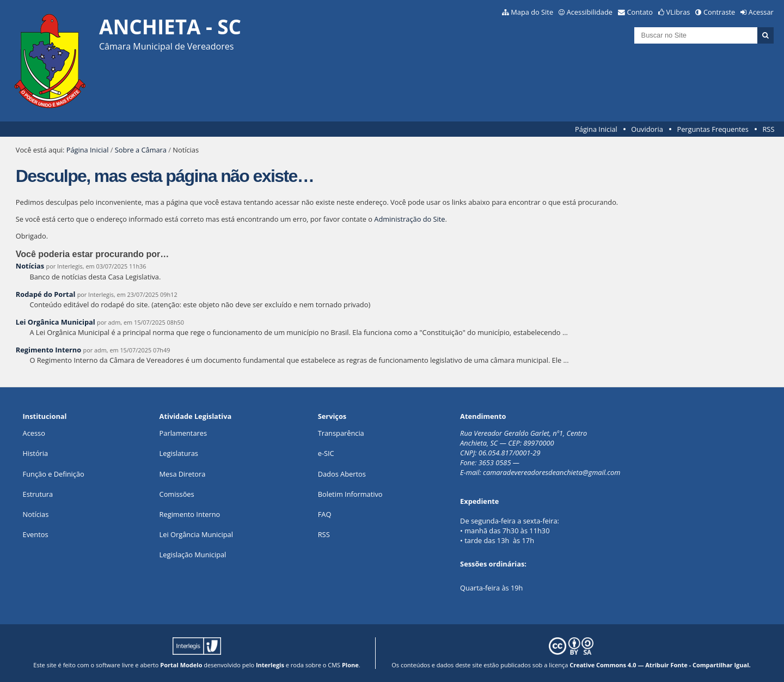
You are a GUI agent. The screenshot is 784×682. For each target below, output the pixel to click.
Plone (350, 665)
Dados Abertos (342, 474)
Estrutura (38, 494)
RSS (768, 129)
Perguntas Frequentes (712, 129)
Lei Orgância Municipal (196, 534)
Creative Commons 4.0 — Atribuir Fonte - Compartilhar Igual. (660, 665)
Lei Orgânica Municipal (56, 322)
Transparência (341, 433)
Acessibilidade (590, 12)
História (36, 453)
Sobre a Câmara (141, 150)
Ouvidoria (647, 129)
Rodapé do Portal (46, 294)
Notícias (30, 266)
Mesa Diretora (183, 474)
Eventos (36, 534)
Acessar (761, 12)
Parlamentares (183, 433)
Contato (640, 12)
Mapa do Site (532, 12)
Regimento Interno (48, 350)
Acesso (34, 433)
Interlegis (270, 665)
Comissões (177, 494)
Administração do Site (409, 219)
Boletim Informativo (350, 494)
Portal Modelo (181, 665)
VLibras (678, 12)
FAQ (325, 514)
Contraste (719, 12)
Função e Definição (54, 474)
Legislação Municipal (193, 555)
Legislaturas (179, 453)
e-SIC (326, 453)
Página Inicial (596, 129)
